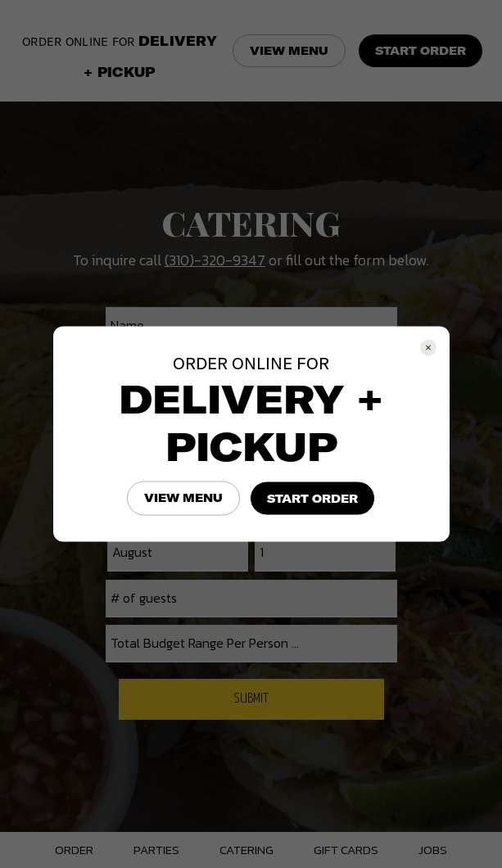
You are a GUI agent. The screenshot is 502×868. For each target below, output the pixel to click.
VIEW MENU (183, 498)
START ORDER (312, 499)
